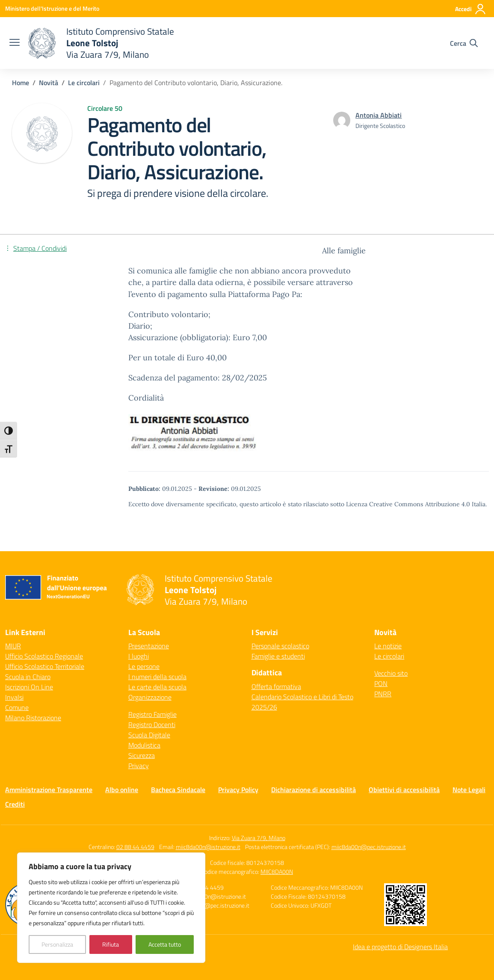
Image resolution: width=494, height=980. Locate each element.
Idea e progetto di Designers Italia (400, 947)
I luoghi (139, 656)
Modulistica (144, 745)
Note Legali (469, 790)
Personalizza (57, 944)
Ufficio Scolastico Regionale (44, 656)
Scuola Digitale (149, 735)
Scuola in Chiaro (28, 677)
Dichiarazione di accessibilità (314, 790)
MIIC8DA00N (277, 872)
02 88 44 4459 (135, 847)
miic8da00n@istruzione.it (208, 847)
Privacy (139, 766)
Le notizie (388, 646)
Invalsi (14, 697)
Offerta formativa (276, 686)
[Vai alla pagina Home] (21, 83)
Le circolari (389, 656)
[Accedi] (471, 9)
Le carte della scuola (157, 687)
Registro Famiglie (152, 714)
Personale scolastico (280, 646)
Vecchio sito (391, 673)
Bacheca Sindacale (178, 790)
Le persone (144, 666)
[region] (111, 908)
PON (381, 683)
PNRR (383, 694)
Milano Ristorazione (33, 718)
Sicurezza (142, 755)
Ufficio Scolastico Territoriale (45, 666)
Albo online (122, 790)
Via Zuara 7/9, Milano (259, 838)
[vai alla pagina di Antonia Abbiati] (379, 115)
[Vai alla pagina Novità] (49, 83)
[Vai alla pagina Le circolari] (84, 83)
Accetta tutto (165, 944)
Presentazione (149, 646)
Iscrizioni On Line (29, 687)
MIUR (13, 646)
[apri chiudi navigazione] (15, 43)
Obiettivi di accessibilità (404, 790)
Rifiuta (111, 944)
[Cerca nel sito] (464, 43)
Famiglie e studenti (278, 656)
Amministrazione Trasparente (49, 790)
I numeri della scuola (157, 677)
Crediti (15, 804)
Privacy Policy (238, 790)
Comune (17, 707)
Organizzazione (150, 697)
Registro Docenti (152, 725)
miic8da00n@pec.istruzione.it (369, 847)
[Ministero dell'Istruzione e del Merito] (52, 8)
